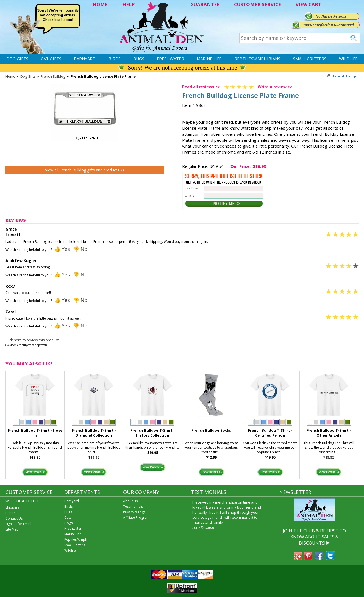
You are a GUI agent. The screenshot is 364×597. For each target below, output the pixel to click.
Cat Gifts (51, 59)
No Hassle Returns (331, 16)
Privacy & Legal (135, 512)
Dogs (68, 523)
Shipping (12, 507)
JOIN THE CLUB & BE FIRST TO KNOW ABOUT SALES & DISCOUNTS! (314, 537)
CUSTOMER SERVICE (258, 5)
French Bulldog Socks (211, 430)
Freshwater (170, 59)
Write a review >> (275, 87)
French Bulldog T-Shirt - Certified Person (270, 433)
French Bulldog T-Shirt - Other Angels (329, 433)
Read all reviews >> (201, 87)
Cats (68, 517)
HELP (128, 5)
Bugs (139, 59)
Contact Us (14, 518)
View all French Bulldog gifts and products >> (85, 170)
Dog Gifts (17, 59)
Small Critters (310, 59)
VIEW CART (308, 5)
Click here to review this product (32, 340)
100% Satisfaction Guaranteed (328, 25)
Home (10, 76)
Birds (115, 59)
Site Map (12, 529)
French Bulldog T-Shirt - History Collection (153, 433)
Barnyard (85, 59)
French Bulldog (53, 76)
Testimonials (133, 506)
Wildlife (348, 59)
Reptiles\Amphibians (257, 59)
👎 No (80, 249)
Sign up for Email (18, 524)
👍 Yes (62, 249)
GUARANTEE (205, 5)
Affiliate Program (136, 517)
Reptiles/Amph (76, 539)
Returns (11, 513)
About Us (130, 501)
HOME (100, 5)
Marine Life (209, 59)
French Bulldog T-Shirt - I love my (35, 433)
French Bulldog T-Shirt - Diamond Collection (94, 433)
